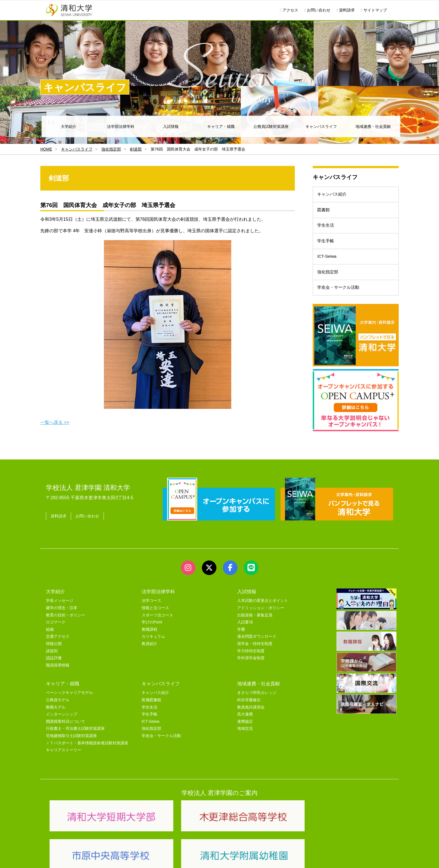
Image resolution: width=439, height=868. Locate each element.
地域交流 (245, 739)
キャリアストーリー (64, 760)
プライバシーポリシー (208, 857)
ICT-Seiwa (329, 270)
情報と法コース (155, 618)
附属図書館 (151, 710)
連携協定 (245, 732)
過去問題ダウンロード (257, 647)
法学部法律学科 (121, 126)
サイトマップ (374, 10)
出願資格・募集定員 (255, 625)
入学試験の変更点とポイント (263, 611)
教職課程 (150, 640)
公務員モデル (58, 710)
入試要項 (245, 632)
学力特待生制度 (251, 661)
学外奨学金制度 (251, 668)
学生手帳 (328, 252)
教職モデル (56, 717)
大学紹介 (69, 126)
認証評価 (54, 668)
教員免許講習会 (251, 717)
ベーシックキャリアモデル (69, 703)
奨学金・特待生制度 (255, 654)
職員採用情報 (58, 675)
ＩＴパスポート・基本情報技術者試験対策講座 (87, 753)
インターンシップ (62, 724)
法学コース (151, 611)
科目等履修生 (249, 710)
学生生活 (328, 233)
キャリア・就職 (221, 126)
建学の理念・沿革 (62, 618)
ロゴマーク (56, 632)
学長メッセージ (60, 611)
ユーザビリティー (122, 857)
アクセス (289, 10)
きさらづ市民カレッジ (257, 703)
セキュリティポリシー (163, 857)
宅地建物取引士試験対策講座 (71, 746)
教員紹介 (150, 654)
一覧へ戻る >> (55, 422)
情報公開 (54, 654)
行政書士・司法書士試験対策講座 (75, 739)
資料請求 (346, 10)
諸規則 (52, 661)
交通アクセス (58, 647)
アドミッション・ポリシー (261, 618)
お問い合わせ (317, 10)
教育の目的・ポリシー (66, 625)
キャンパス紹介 (334, 196)
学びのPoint (152, 632)
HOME (46, 149)
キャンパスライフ (321, 126)
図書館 (325, 214)
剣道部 (136, 149)
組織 (50, 640)
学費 (241, 640)
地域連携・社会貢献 (373, 126)
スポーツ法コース (157, 625)
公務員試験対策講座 (271, 126)
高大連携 (245, 724)
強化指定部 (111, 149)
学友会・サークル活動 (341, 308)
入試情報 (171, 126)
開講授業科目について (66, 732)
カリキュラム (153, 647)
